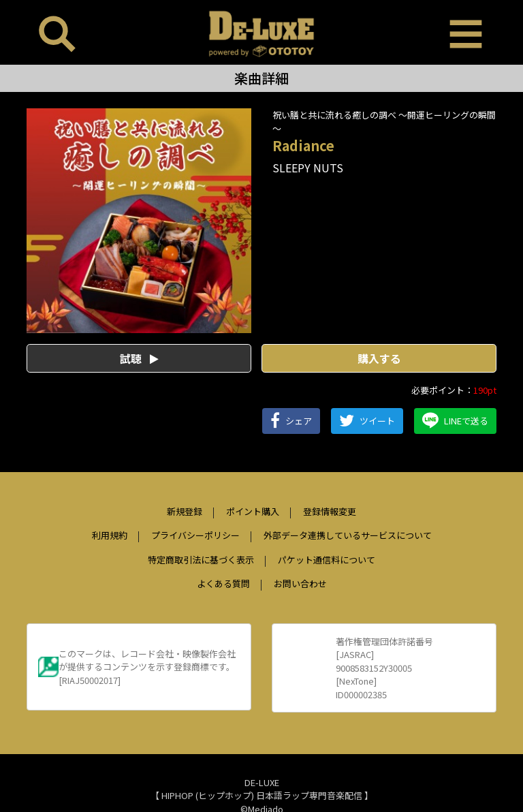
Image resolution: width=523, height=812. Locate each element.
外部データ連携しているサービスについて (348, 535)
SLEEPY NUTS (308, 168)
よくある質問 (223, 583)
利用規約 (110, 535)
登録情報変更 (330, 511)
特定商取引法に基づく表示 (201, 560)
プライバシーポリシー (195, 535)
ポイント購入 (253, 511)
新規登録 (185, 511)
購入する (379, 358)
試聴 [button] (139, 358)
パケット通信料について (327, 560)
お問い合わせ (300, 583)
